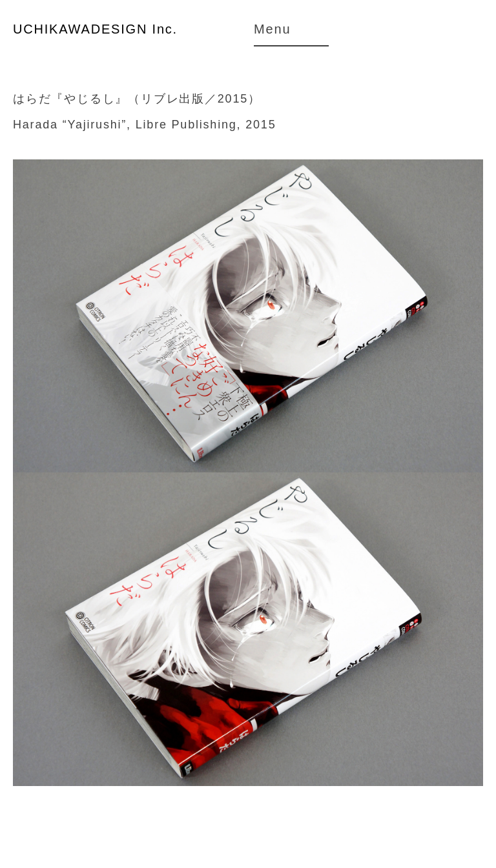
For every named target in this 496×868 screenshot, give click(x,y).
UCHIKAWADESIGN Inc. (95, 29)
